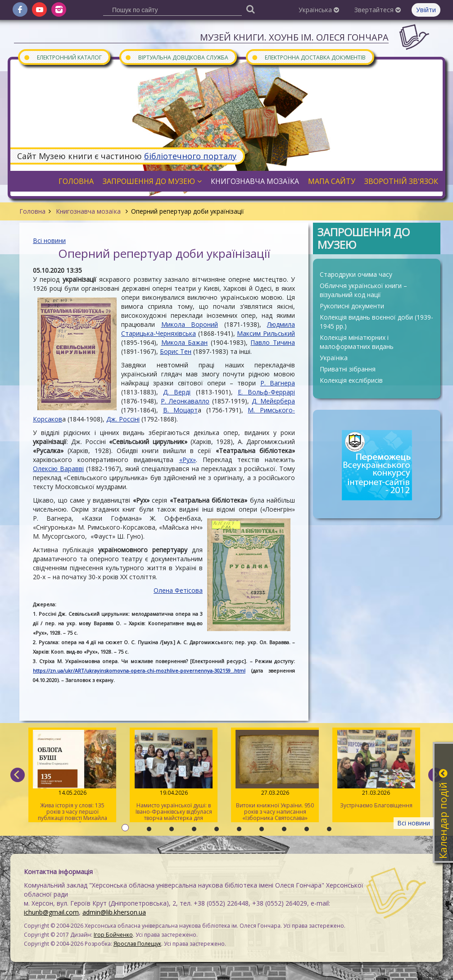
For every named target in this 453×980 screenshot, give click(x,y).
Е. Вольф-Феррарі (266, 392)
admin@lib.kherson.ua (114, 912)
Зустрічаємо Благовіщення (376, 769)
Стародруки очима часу (356, 274)
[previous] (18, 775)
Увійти (426, 10)
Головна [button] (76, 181)
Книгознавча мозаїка (88, 211)
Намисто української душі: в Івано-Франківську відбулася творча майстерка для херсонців (174, 776)
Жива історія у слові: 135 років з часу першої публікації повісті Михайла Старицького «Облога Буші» (72, 776)
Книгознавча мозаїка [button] (255, 181)
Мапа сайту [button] (332, 181)
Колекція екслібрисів (351, 380)
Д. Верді (177, 392)
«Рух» (188, 460)
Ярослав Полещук (137, 944)
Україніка (334, 358)
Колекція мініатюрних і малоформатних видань (357, 342)
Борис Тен (176, 351)
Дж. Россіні (123, 419)
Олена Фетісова (178, 590)
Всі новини (49, 240)
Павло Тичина (273, 342)
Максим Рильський (266, 333)
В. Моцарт (181, 410)
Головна (32, 211)
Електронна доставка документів (308, 57)
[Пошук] (250, 9)
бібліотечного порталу (190, 156)
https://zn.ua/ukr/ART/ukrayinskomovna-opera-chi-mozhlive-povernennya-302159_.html (139, 671)
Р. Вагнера (278, 383)
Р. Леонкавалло (185, 401)
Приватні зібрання (348, 369)
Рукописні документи (352, 306)
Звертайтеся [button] (378, 10)
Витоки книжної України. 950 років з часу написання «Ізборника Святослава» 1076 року (275, 776)
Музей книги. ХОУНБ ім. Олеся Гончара (294, 37)
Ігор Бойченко (113, 935)
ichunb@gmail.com (51, 912)
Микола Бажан (185, 342)
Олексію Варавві (58, 469)
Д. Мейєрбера (273, 401)
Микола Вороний (190, 324)
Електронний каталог (63, 57)
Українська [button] (319, 10)
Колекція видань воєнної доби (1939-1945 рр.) (376, 322)
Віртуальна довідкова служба (177, 57)
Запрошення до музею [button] (152, 181)
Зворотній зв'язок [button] (401, 181)
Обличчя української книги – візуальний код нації (363, 290)
